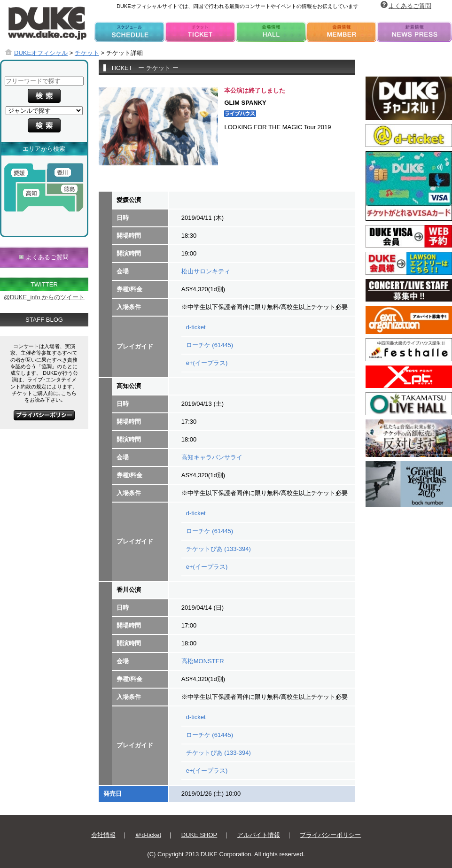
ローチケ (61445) (210, 345)
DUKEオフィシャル (41, 53)
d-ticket (196, 327)
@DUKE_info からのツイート (44, 297)
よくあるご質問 (410, 6)
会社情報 (103, 835)
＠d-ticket (148, 835)
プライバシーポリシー (330, 835)
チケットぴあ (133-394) (218, 549)
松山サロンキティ (206, 271)
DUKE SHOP (199, 835)
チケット (87, 53)
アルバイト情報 (259, 835)
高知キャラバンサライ (212, 457)
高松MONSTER (203, 661)
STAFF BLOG (44, 320)
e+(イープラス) (207, 363)
